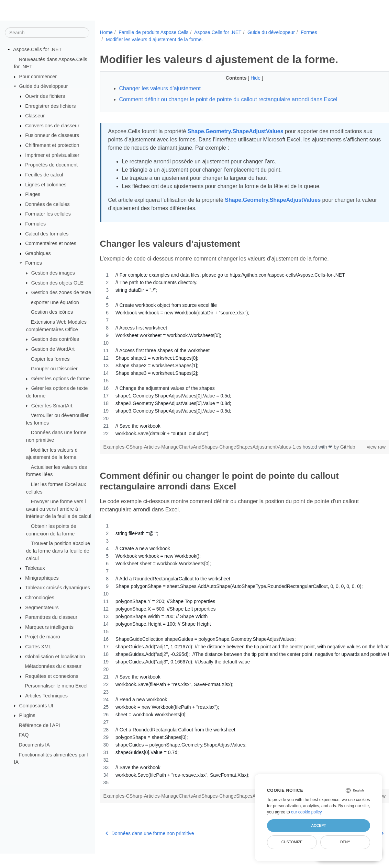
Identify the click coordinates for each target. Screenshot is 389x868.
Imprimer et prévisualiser (52, 155)
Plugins (27, 715)
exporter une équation (55, 302)
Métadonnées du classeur (53, 666)
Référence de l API (40, 725)
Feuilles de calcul (44, 175)
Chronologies (40, 598)
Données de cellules (47, 204)
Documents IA (34, 745)
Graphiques (38, 253)
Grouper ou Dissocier (54, 369)
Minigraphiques (42, 578)
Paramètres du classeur (51, 617)
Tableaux (35, 568)
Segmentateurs (42, 607)
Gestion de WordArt (53, 349)
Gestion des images (53, 273)
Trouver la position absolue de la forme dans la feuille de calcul (58, 551)
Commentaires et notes (51, 243)
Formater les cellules (48, 214)
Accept (318, 825)
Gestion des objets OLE (57, 282)
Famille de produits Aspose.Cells (153, 32)
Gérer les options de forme (60, 379)
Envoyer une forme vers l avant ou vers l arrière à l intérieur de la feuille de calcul (59, 509)
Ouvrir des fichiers (45, 96)
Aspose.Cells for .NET (37, 49)
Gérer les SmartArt (52, 405)
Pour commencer (38, 77)
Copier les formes (50, 359)
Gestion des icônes (52, 312)
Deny (345, 842)
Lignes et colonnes (46, 184)
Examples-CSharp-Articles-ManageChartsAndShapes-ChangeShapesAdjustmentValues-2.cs (203, 803)
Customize (292, 842)
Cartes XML (38, 647)
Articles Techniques (46, 696)
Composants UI (36, 705)
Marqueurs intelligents (49, 627)
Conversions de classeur (52, 126)
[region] (235, 354)
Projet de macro (43, 637)
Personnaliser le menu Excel (56, 686)
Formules (35, 224)
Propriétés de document (51, 165)
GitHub (111, 454)
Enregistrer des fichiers (50, 106)
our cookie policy (306, 812)
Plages (33, 194)
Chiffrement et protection (52, 145)
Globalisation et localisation (55, 656)
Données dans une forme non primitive (150, 848)
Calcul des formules (47, 233)
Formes (34, 263)
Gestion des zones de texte (61, 292)
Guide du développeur (44, 86)
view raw (356, 447)
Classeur (35, 116)
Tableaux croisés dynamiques (58, 588)
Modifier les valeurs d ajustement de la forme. (154, 39)
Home (106, 32)
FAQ (24, 735)
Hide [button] (246, 78)
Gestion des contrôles (55, 339)
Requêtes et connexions (52, 676)
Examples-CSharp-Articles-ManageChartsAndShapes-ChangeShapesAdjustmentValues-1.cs (203, 447)
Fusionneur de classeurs (52, 135)
